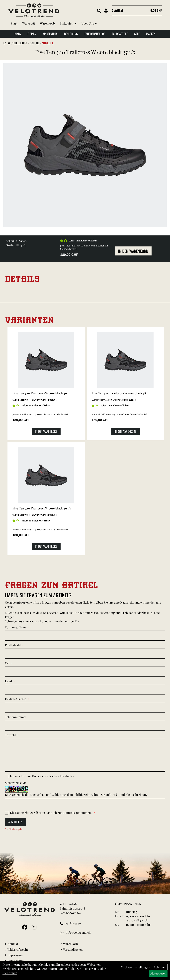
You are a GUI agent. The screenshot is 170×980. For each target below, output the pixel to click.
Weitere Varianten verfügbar (35, 400)
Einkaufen (68, 23)
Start (14, 23)
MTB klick (48, 43)
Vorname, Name (16, 627)
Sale (137, 34)
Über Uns (89, 23)
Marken (151, 34)
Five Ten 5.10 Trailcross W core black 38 (119, 393)
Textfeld (10, 735)
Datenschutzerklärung (30, 813)
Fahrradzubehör (95, 34)
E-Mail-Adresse (16, 699)
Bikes (18, 34)
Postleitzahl (13, 645)
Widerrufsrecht (18, 949)
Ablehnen (160, 967)
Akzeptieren (158, 973)
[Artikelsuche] (99, 11)
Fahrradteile (120, 34)
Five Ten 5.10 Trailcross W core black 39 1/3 (42, 508)
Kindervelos (50, 34)
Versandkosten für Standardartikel (52, 414)
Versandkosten (73, 949)
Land (8, 681)
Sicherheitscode (16, 783)
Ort (7, 663)
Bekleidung (71, 34)
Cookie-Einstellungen (136, 967)
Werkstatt (29, 23)
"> (8, 43)
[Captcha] (85, 804)
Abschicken (15, 822)
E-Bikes (32, 34)
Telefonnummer (16, 717)
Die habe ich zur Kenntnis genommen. (51, 813)
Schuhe (35, 43)
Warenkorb (47, 23)
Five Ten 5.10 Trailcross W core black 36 (40, 393)
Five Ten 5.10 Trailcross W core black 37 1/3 (85, 52)
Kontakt (13, 944)
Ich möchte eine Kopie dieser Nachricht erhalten (42, 776)
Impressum (15, 955)
